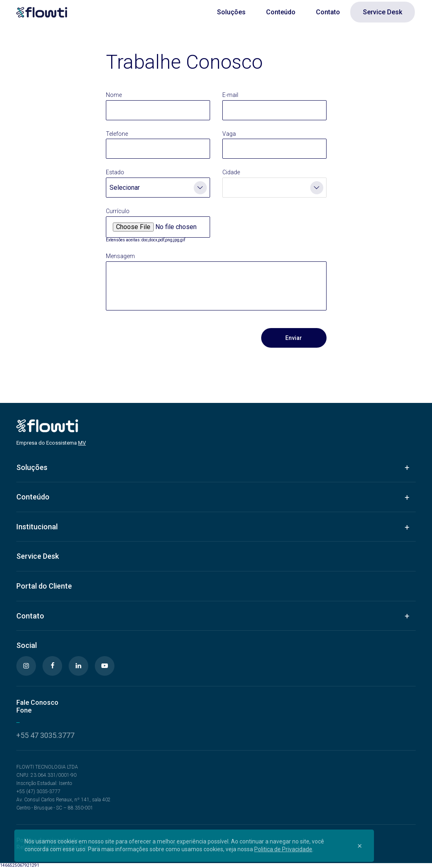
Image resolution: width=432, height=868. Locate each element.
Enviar (294, 338)
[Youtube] (105, 666)
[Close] (360, 846)
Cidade (231, 172)
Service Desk (383, 12)
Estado (115, 172)
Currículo (118, 211)
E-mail (230, 95)
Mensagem (120, 256)
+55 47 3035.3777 (45, 735)
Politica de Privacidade (283, 849)
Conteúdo (281, 12)
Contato (328, 12)
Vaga (229, 134)
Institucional (37, 527)
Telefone (117, 134)
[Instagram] (26, 666)
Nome (114, 95)
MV (82, 443)
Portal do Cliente (44, 586)
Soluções (231, 12)
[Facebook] (52, 666)
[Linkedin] (78, 666)
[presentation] (168, 338)
